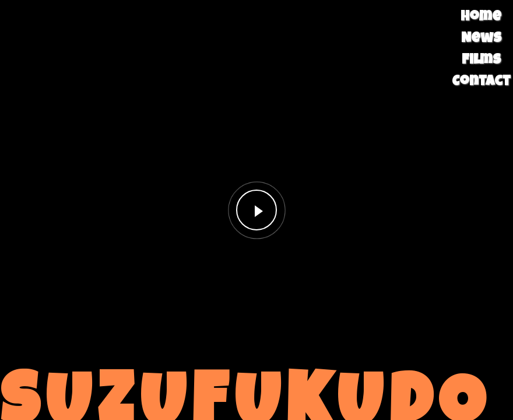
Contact (481, 82)
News (481, 39)
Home (481, 17)
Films (481, 61)
